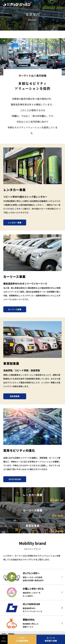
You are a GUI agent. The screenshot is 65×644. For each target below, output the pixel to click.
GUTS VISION (15, 479)
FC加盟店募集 (22, 639)
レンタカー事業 (15, 223)
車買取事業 (15, 396)
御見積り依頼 (51, 639)
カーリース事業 (15, 309)
